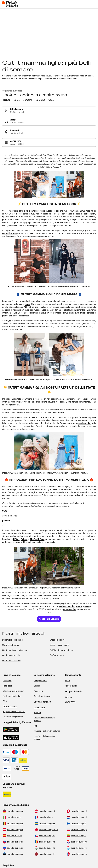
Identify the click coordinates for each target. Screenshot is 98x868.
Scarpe (37, 686)
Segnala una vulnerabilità (14, 712)
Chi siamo (7, 681)
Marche (37, 713)
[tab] (7, 100)
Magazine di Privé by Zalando (47, 731)
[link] (49, 111)
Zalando (69, 697)
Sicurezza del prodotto (13, 717)
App (36, 726)
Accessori (38, 691)
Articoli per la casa (42, 696)
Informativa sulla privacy (14, 691)
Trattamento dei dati (12, 696)
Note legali (7, 686)
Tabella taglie (71, 686)
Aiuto (67, 681)
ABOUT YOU (71, 702)
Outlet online (40, 707)
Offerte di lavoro (10, 707)
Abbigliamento (40, 681)
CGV (5, 701)
